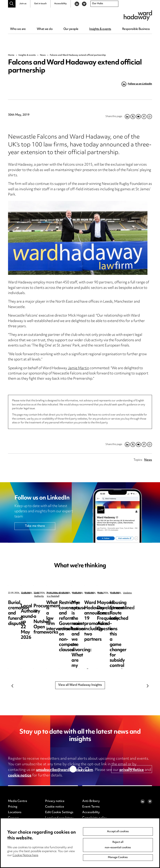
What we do (45, 29)
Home (11, 55)
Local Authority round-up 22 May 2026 (98, 605)
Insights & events (100, 29)
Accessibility (60, 4)
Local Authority (93, 593)
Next (148, 686)
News (43, 55)
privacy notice (132, 770)
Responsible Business (136, 29)
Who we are (18, 29)
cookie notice (20, 776)
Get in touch (40, 4)
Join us (23, 4)
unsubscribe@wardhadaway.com (65, 770)
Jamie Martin (78, 368)
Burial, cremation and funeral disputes (30, 605)
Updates (26, 593)
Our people (71, 29)
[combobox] (104, 4)
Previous (12, 686)
